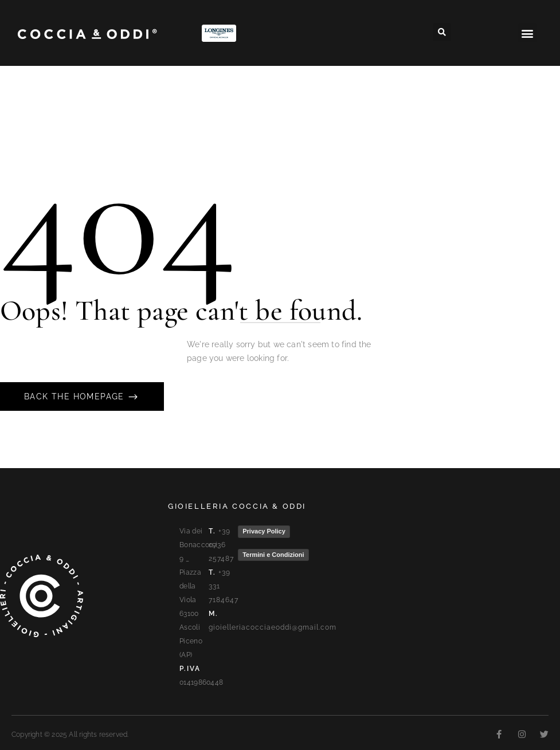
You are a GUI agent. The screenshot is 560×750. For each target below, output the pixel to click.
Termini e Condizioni (273, 555)
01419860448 (201, 682)
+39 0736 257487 (221, 545)
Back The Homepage (76, 396)
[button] (442, 32)
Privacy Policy (264, 531)
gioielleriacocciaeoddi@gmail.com (273, 627)
